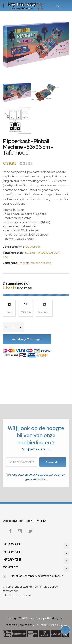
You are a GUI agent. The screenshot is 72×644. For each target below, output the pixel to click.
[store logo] (26, 6)
